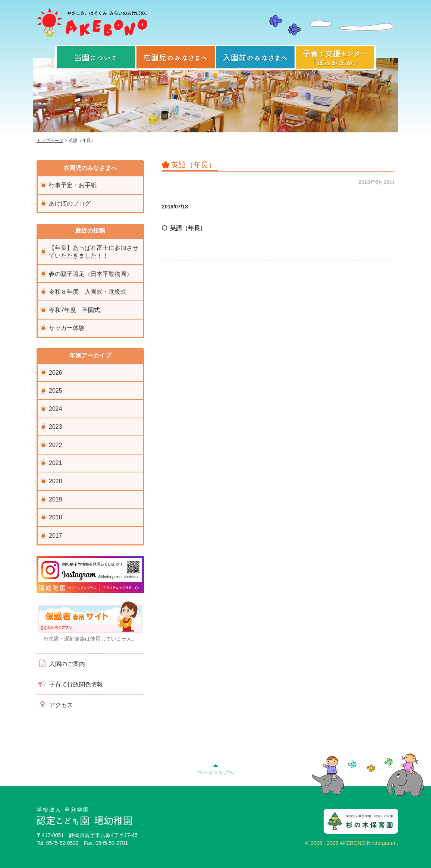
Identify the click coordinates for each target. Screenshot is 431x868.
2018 (56, 517)
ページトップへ (215, 768)
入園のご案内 (61, 663)
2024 (56, 409)
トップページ (50, 141)
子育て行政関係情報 (70, 684)
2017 (56, 536)
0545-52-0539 (62, 843)
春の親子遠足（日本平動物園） (91, 274)
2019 (56, 499)
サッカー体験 (67, 328)
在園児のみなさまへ (176, 57)
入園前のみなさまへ (255, 57)
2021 (56, 463)
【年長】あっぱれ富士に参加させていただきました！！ (94, 252)
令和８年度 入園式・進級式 (88, 292)
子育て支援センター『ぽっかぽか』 (335, 57)
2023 (56, 427)
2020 (56, 481)
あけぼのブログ (70, 203)
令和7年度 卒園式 (74, 310)
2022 (56, 445)
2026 (56, 373)
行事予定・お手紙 (73, 185)
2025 (56, 391)
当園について (96, 57)
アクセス (55, 704)
